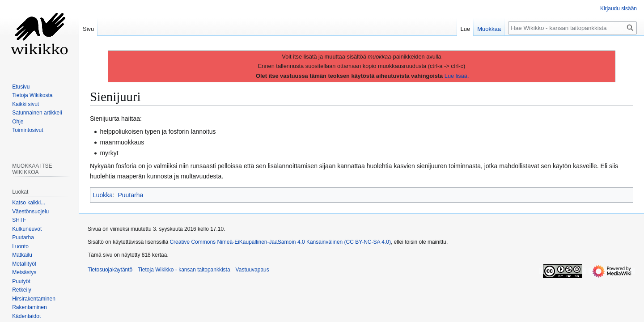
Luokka (103, 195)
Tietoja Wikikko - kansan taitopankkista (184, 270)
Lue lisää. (457, 76)
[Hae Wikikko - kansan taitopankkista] (572, 28)
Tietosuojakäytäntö (110, 270)
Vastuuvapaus (252, 270)
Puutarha (130, 195)
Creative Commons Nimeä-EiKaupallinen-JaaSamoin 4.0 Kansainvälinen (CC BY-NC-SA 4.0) (280, 242)
